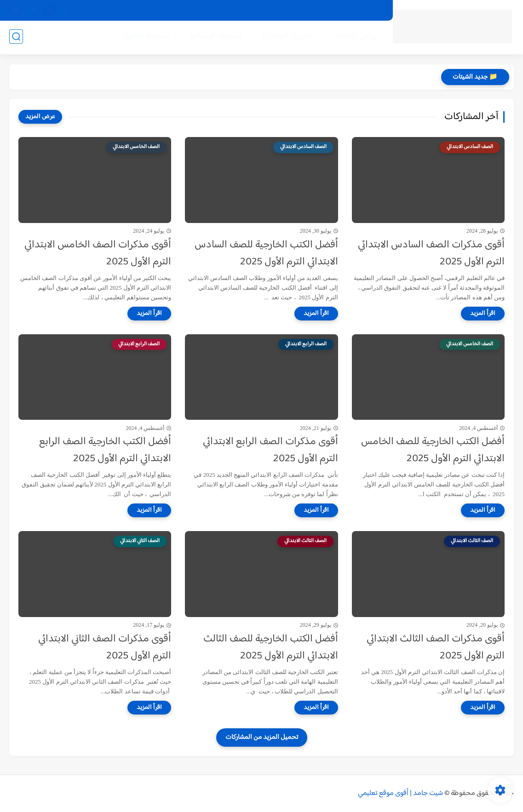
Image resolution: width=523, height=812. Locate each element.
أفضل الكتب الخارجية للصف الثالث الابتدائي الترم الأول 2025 (271, 648)
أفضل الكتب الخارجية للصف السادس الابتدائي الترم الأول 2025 (266, 254)
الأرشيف (373, 11)
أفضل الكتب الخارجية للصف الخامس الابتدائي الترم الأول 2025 (433, 451)
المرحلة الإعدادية (214, 37)
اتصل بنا (287, 11)
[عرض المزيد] (40, 117)
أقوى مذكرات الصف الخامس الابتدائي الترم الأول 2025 (98, 254)
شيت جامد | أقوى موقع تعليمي (400, 793)
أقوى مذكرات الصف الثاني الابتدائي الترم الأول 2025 (105, 648)
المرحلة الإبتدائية (286, 37)
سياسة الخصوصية (330, 11)
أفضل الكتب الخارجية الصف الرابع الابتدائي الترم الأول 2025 (105, 451)
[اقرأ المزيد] (483, 314)
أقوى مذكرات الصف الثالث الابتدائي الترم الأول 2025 (436, 648)
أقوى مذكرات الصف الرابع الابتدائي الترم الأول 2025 (270, 451)
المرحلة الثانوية (145, 37)
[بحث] (16, 37)
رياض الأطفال (354, 37)
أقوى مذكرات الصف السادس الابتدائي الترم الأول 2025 (431, 254)
